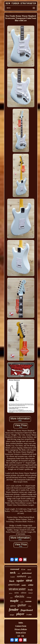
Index (21, 623)
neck (13, 573)
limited (30, 593)
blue (23, 570)
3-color (29, 615)
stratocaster (17, 589)
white (31, 585)
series (17, 593)
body (30, 590)
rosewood (15, 569)
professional (27, 573)
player (20, 614)
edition (24, 593)
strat (29, 580)
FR (23, 636)
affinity (11, 593)
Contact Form (21, 626)
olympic (12, 615)
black (12, 581)
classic (29, 570)
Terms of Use (21, 633)
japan (11, 598)
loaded (13, 577)
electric (20, 596)
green (30, 577)
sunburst (21, 576)
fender (14, 610)
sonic (24, 585)
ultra (13, 606)
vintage (29, 597)
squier (20, 581)
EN (19, 636)
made (22, 602)
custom (28, 601)
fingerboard (27, 610)
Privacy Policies (21, 629)
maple (14, 601)
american (14, 585)
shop (30, 606)
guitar (22, 605)
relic (19, 573)
